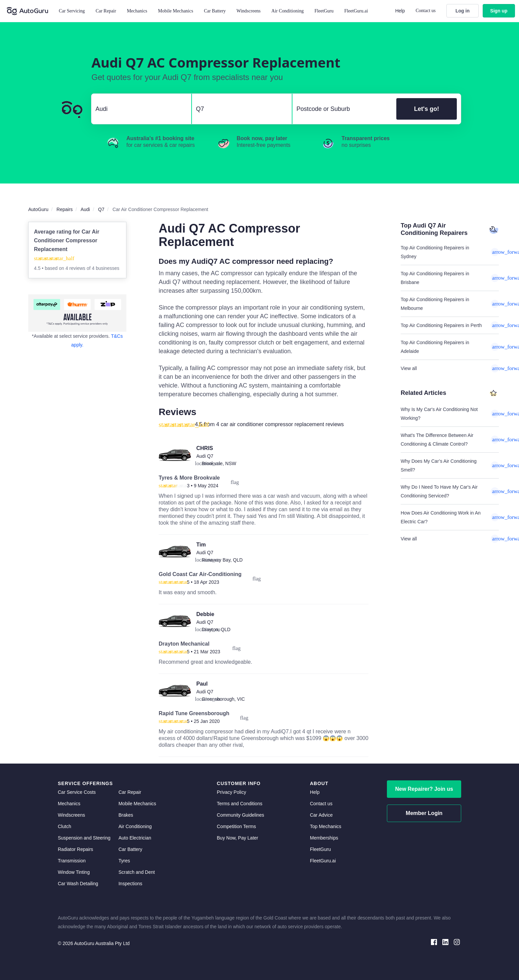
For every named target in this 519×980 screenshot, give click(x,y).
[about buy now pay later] (77, 313)
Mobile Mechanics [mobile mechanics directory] (137, 804)
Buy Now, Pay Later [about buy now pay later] (237, 838)
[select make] (139, 109)
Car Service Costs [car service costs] (77, 792)
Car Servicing (72, 11)
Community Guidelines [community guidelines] (241, 815)
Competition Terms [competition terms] (236, 826)
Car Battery (130, 849)
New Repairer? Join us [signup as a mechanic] (424, 789)
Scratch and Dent (136, 872)
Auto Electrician (135, 838)
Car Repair (106, 11)
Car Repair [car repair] (130, 792)
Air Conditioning (135, 826)
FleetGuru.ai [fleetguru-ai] (323, 861)
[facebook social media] (434, 942)
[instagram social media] (457, 942)
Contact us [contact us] (321, 804)
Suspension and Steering (84, 838)
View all (450, 368)
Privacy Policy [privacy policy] (231, 792)
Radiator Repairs (75, 849)
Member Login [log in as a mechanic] (424, 813)
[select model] (239, 109)
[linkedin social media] (445, 942)
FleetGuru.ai (356, 11)
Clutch (65, 826)
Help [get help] (315, 792)
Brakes (126, 815)
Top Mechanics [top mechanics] (326, 826)
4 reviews (76, 268)
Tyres (124, 861)
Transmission (72, 861)
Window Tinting (74, 872)
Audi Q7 (205, 456)
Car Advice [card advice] (321, 815)
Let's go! (427, 109)
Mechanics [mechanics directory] (69, 804)
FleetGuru (324, 11)
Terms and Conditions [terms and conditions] (239, 804)
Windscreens (71, 815)
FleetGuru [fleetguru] (320, 849)
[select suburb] (342, 109)
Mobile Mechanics (176, 11)
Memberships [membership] (324, 838)
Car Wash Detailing (78, 884)
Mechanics (137, 11)
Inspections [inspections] (130, 884)
